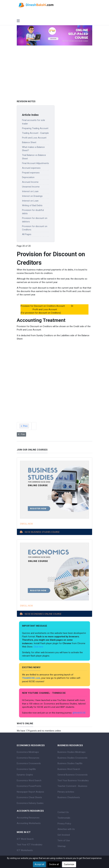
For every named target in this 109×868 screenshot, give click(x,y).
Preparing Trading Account (35, 128)
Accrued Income (30, 182)
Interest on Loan (30, 191)
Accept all (39, 864)
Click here (39, 647)
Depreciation (28, 177)
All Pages (27, 234)
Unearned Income (31, 187)
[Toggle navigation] (18, 21)
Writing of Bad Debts (32, 205)
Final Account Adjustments (35, 163)
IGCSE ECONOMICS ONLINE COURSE (43, 614)
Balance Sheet (29, 142)
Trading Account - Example (35, 133)
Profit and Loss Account (34, 138)
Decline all (54, 864)
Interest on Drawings (32, 196)
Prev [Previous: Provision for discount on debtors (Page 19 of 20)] (24, 426)
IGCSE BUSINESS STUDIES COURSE (42, 532)
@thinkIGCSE (79, 713)
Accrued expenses (31, 168)
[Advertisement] (54, 73)
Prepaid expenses (31, 173)
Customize (69, 864)
